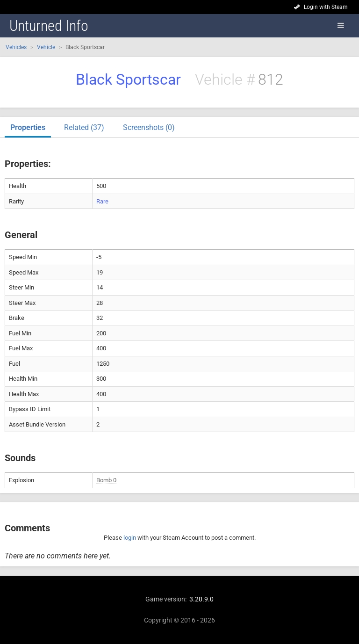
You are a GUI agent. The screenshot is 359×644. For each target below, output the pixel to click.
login (130, 538)
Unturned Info (49, 26)
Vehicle (46, 47)
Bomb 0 (106, 480)
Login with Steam (326, 7)
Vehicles (16, 47)
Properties (28, 127)
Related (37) (84, 127)
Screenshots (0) (149, 127)
